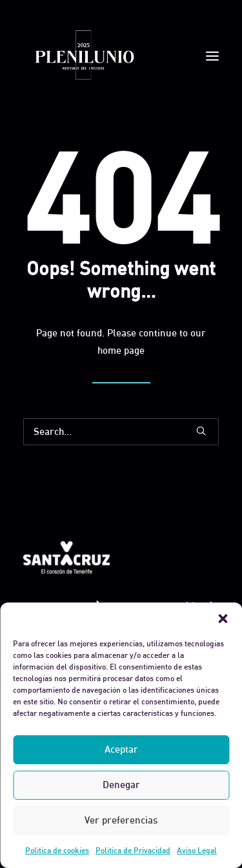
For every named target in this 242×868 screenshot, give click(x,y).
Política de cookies (57, 850)
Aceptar (121, 749)
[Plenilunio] (84, 56)
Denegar (121, 785)
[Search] (121, 432)
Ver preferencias (121, 820)
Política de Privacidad (133, 850)
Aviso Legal (197, 850)
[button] (223, 619)
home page (121, 350)
